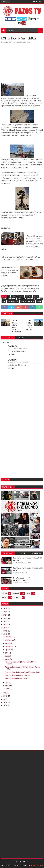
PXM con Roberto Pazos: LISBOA (17, 679)
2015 (6, 699)
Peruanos (12, 299)
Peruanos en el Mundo (25, 299)
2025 (6, 612)
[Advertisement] (22, 430)
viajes (39, 302)
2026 (6, 609)
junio (7, 656)
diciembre (9, 637)
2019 (6, 631)
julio (7, 653)
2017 (6, 693)
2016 (6, 696)
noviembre (9, 640)
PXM (4, 302)
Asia (29, 594)
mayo (8, 659)
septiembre (10, 646)
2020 (6, 628)
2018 (6, 634)
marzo (8, 686)
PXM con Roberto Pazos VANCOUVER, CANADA (22, 672)
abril (7, 682)
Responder (11, 355)
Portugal (39, 299)
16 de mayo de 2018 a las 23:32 (19, 362)
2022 (6, 621)
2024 (6, 615)
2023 (6, 618)
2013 (6, 706)
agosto (8, 650)
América (16, 594)
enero (8, 689)
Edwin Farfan (12, 346)
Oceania (17, 598)
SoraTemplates (14, 865)
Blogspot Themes (37, 865)
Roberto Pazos (13, 302)
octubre (8, 643)
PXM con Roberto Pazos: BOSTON (17, 675)
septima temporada (28, 302)
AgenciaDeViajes (18, 296)
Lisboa (36, 296)
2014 (6, 702)
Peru (4, 299)
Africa (4, 594)
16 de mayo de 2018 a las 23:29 (19, 348)
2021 (6, 625)
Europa (29, 296)
